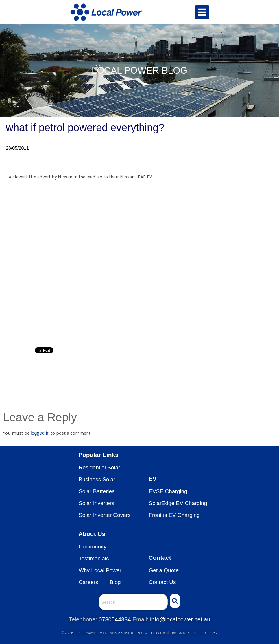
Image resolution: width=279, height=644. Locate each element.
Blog (115, 582)
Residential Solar (99, 468)
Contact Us (162, 582)
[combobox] (133, 602)
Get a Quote (164, 570)
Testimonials (94, 558)
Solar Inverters (97, 503)
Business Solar (97, 479)
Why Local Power (100, 570)
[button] (202, 12)
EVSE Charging (168, 491)
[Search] (175, 601)
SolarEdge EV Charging (178, 503)
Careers (88, 582)
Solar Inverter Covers (105, 515)
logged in (40, 433)
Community (93, 547)
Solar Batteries (97, 491)
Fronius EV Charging (174, 515)
